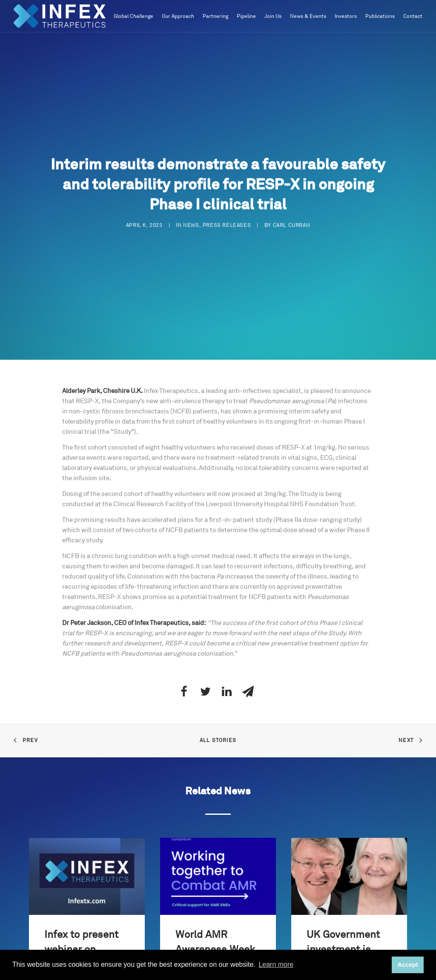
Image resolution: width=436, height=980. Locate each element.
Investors (346, 16)
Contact (413, 16)
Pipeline (246, 16)
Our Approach (178, 16)
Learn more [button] (276, 964)
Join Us (273, 16)
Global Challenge (133, 16)
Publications (380, 16)
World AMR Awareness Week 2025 (215, 945)
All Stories (218, 736)
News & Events (308, 16)
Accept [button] (408, 965)
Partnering (215, 16)
